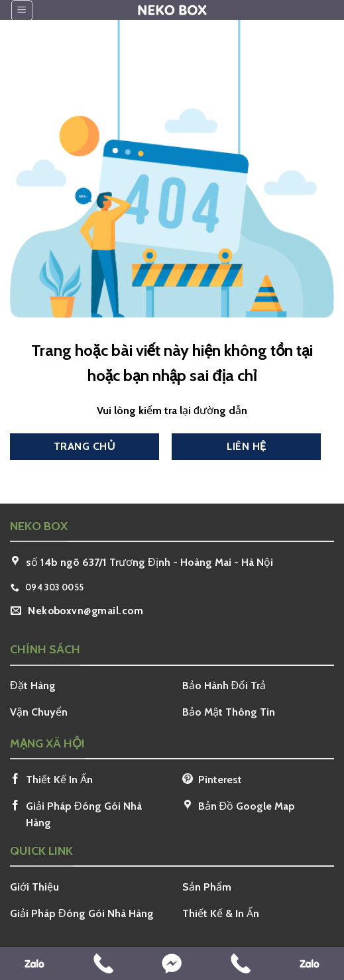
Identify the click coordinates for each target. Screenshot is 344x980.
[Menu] (22, 11)
